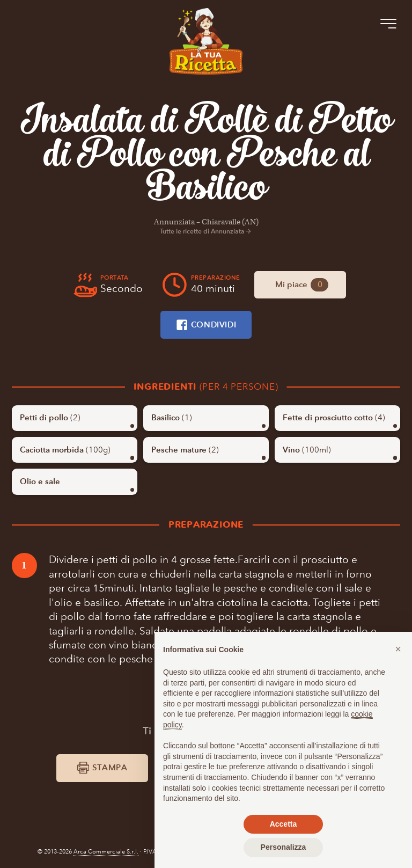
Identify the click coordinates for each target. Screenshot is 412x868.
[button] (398, 649)
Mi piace (302, 285)
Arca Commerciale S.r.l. (106, 852)
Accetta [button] (284, 824)
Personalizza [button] (284, 847)
